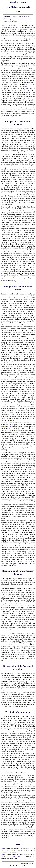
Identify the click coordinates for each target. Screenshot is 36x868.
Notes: (18, 844)
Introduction (16, 856)
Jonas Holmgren (13, 22)
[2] (10, 427)
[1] (27, 86)
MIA (24, 866)
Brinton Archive (16, 866)
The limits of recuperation (18, 712)
